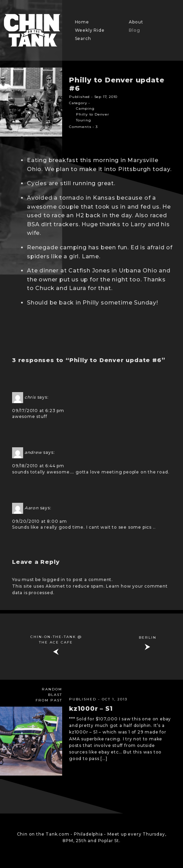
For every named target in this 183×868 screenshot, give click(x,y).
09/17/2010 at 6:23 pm (38, 411)
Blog (134, 30)
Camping (85, 108)
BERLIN (148, 637)
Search (83, 38)
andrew (33, 453)
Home (82, 22)
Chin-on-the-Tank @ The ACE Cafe (56, 640)
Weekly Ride (90, 30)
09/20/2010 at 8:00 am (40, 521)
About (136, 22)
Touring (84, 120)
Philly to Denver (93, 114)
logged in (54, 580)
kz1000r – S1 (91, 709)
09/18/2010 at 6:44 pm (38, 466)
